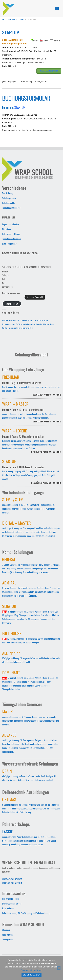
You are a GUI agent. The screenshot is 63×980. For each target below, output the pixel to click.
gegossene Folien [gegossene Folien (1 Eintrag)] (14, 328)
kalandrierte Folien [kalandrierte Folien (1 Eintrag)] (27, 328)
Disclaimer (7, 229)
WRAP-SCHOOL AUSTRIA (12, 883)
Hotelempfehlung (9, 244)
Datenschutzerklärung (11, 234)
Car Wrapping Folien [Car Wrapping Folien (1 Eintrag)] (32, 320)
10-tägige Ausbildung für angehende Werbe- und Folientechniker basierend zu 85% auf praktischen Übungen (31, 638)
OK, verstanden (32, 975)
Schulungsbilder (9, 203)
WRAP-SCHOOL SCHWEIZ (12, 879)
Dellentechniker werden (12, 904)
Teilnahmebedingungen (12, 239)
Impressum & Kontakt (11, 224)
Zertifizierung (8, 193)
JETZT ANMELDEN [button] (49, 71)
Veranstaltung (16, 20)
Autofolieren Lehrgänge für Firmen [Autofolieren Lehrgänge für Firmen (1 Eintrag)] (13, 320)
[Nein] (59, 968)
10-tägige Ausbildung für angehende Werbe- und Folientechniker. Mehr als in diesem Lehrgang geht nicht (31, 658)
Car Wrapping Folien (10, 899)
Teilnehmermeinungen (11, 208)
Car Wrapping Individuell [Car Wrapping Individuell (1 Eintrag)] (24, 324)
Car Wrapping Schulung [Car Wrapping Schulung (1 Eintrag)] (41, 324)
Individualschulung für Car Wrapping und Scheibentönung (26, 913)
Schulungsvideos (9, 198)
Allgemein (6, 930)
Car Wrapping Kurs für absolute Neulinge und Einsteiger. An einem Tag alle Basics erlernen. (32, 387)
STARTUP (20, 107)
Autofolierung (8, 935)
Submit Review (12, 304)
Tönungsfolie (8, 939)
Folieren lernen (8, 908)
